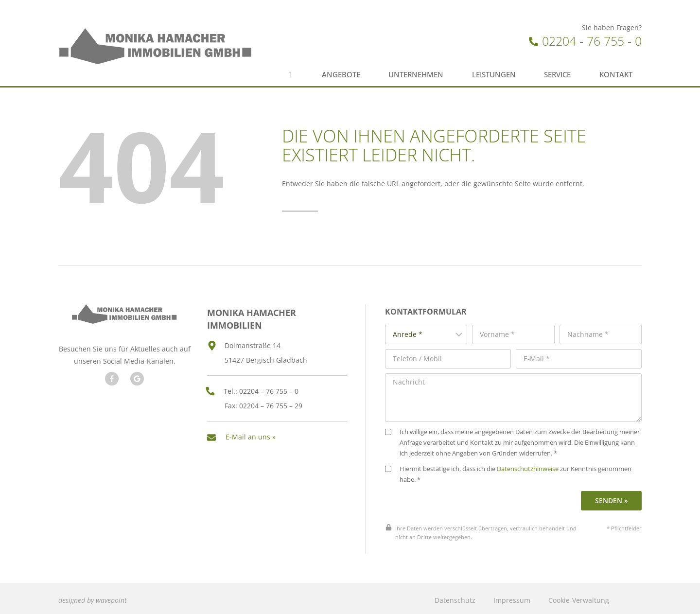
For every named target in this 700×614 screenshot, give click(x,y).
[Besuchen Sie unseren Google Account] (137, 377)
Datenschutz (455, 596)
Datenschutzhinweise (533, 465)
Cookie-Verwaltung (579, 596)
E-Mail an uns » (251, 433)
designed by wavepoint (93, 596)
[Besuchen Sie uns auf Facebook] (111, 377)
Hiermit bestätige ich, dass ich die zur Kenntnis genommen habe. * (514, 470)
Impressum (512, 596)
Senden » (612, 497)
